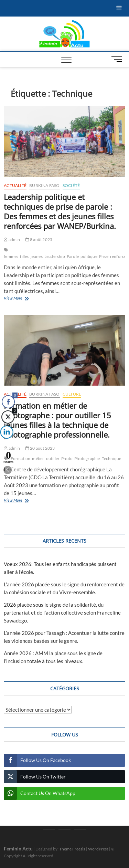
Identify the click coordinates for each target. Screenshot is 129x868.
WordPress (98, 849)
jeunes (37, 256)
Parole (73, 256)
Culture (72, 394)
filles (24, 256)
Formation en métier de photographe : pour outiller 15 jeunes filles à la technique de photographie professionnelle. (57, 420)
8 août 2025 (39, 239)
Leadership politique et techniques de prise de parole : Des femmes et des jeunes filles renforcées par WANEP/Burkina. (60, 211)
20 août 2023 (40, 448)
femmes (11, 256)
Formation (21, 458)
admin (12, 239)
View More (27, 299)
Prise (104, 256)
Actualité (15, 185)
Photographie (87, 458)
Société (71, 185)
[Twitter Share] (8, 417)
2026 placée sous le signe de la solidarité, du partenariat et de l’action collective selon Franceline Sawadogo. (62, 613)
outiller (53, 458)
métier (38, 458)
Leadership (55, 256)
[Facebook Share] (8, 402)
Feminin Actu (18, 849)
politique (89, 256)
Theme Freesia (72, 849)
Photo (67, 458)
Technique (112, 458)
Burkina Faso (44, 185)
